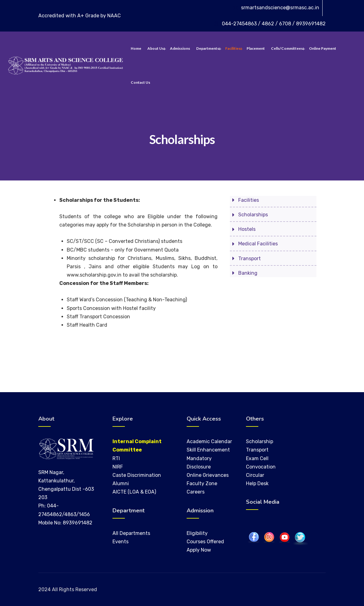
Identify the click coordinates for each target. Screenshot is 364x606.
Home (136, 48)
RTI (116, 458)
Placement (256, 48)
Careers (196, 492)
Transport (257, 450)
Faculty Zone (202, 483)
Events (121, 542)
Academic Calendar (209, 441)
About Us (156, 48)
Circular (255, 475)
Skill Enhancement (209, 450)
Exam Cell (257, 458)
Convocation (261, 467)
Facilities (233, 48)
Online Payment (323, 48)
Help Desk (257, 483)
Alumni (121, 483)
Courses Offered (205, 542)
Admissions (180, 48)
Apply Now (199, 550)
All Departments (131, 533)
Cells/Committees (287, 48)
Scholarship (260, 441)
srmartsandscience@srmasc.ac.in (280, 8)
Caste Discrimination (137, 475)
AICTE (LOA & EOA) (134, 492)
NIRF (118, 467)
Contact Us (140, 82)
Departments (208, 48)
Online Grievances (208, 475)
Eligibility (197, 533)
